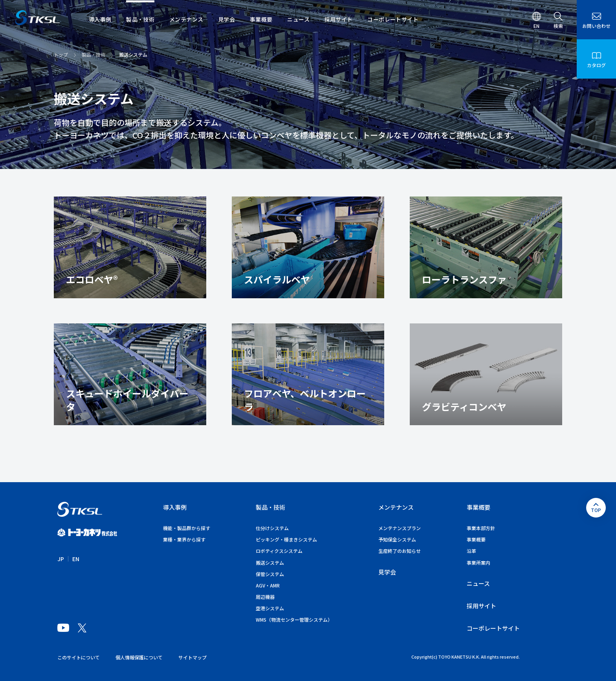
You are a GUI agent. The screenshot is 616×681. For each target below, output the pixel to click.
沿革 (471, 551)
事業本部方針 (481, 528)
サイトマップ (192, 657)
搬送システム (270, 563)
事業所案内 (478, 563)
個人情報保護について (139, 657)
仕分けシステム (272, 528)
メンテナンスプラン (400, 528)
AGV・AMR (268, 585)
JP (61, 559)
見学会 (387, 572)
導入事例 (175, 507)
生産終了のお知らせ (400, 551)
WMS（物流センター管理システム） (294, 620)
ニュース (478, 583)
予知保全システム (397, 539)
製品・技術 (93, 54)
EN (76, 559)
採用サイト (481, 606)
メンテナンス (396, 507)
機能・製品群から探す (187, 528)
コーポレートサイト (493, 628)
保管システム (270, 574)
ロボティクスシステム (279, 551)
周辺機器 (265, 597)
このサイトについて (79, 657)
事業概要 (478, 507)
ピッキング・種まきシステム (286, 539)
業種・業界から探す (184, 539)
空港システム (270, 608)
